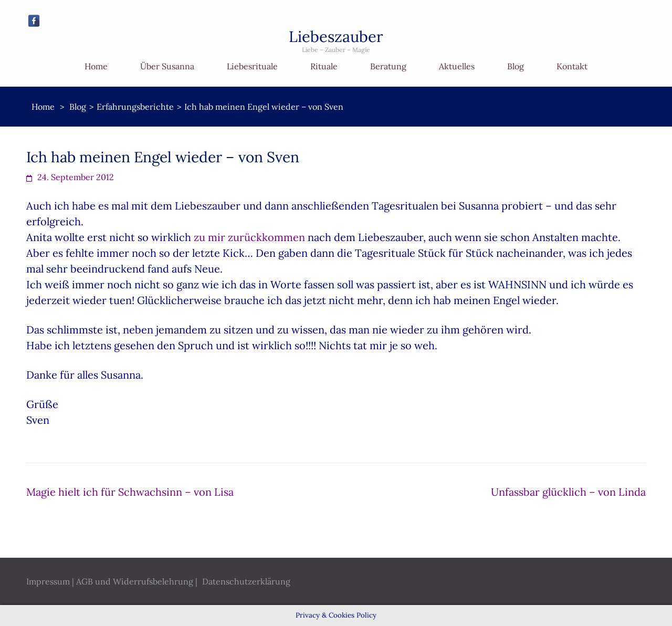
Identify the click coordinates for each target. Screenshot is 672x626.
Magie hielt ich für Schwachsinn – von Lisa (130, 492)
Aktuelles (457, 66)
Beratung (388, 66)
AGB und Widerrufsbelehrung (135, 581)
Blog (516, 66)
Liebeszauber (336, 36)
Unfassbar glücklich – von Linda (568, 492)
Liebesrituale (252, 66)
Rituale (324, 66)
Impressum (48, 581)
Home (96, 66)
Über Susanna (167, 66)
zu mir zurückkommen (249, 237)
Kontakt (572, 66)
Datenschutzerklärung (246, 581)
